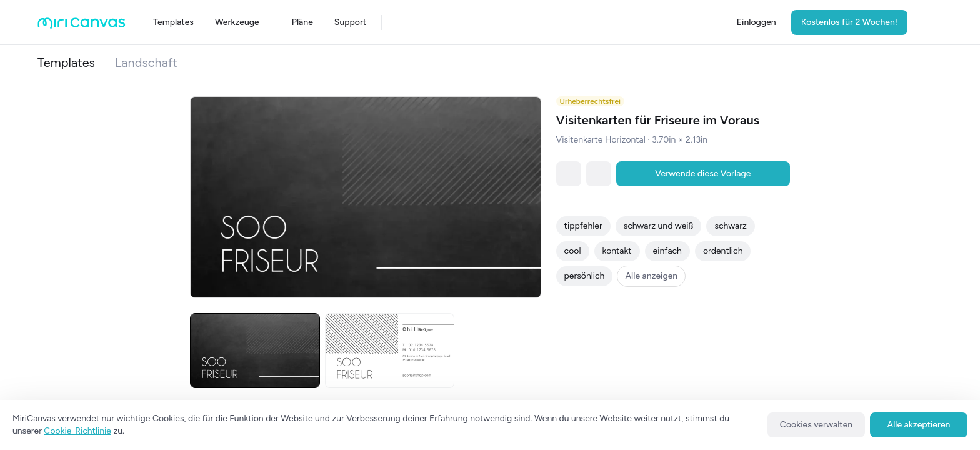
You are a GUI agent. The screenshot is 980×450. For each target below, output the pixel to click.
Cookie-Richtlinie (77, 431)
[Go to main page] (82, 26)
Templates (66, 62)
